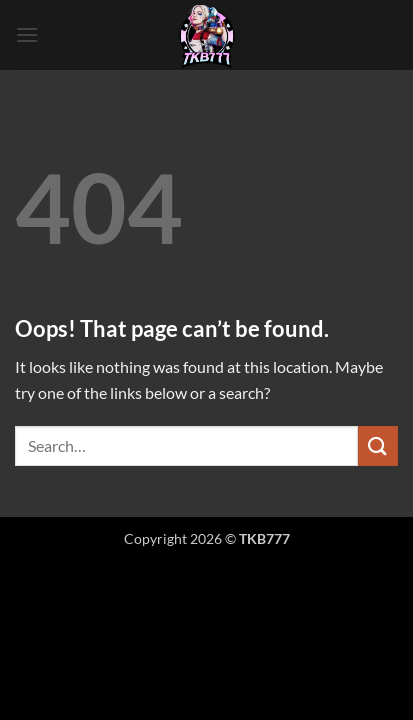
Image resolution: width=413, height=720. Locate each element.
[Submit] (378, 445)
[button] (27, 34)
